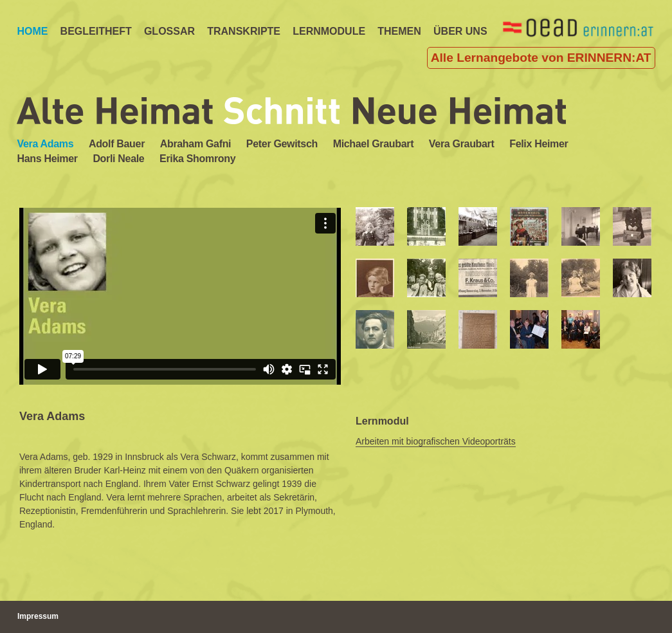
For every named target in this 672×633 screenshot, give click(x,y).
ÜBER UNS (460, 31)
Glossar (169, 31)
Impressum (38, 616)
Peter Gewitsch (282, 144)
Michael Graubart (374, 144)
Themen (399, 31)
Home (32, 31)
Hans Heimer (47, 159)
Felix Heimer (539, 144)
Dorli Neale (118, 159)
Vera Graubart (462, 144)
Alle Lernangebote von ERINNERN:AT (541, 58)
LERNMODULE (329, 31)
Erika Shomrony (197, 159)
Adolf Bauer (117, 144)
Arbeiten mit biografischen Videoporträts (436, 441)
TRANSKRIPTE (244, 31)
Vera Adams (45, 144)
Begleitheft (96, 31)
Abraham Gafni (196, 144)
